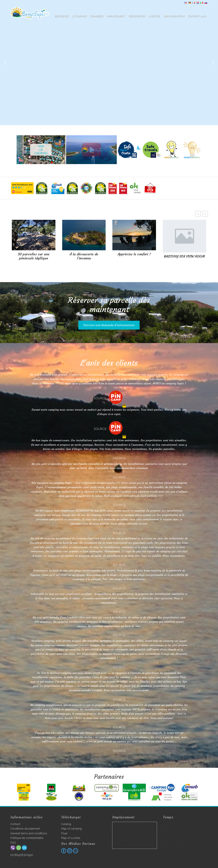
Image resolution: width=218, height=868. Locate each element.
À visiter (154, 16)
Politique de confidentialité (27, 838)
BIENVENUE (61, 16)
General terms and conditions (29, 833)
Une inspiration (174, 16)
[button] (5, 63)
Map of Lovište (71, 838)
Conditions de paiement (25, 829)
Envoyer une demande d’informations (109, 325)
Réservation (137, 16)
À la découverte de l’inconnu (84, 256)
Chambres (97, 16)
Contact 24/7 (197, 16)
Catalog (66, 824)
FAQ (13, 843)
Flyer (64, 833)
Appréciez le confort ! (134, 254)
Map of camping (71, 829)
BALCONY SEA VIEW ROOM (184, 256)
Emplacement (116, 16)
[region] (109, 63)
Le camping (79, 16)
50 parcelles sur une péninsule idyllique (34, 256)
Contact (15, 824)
